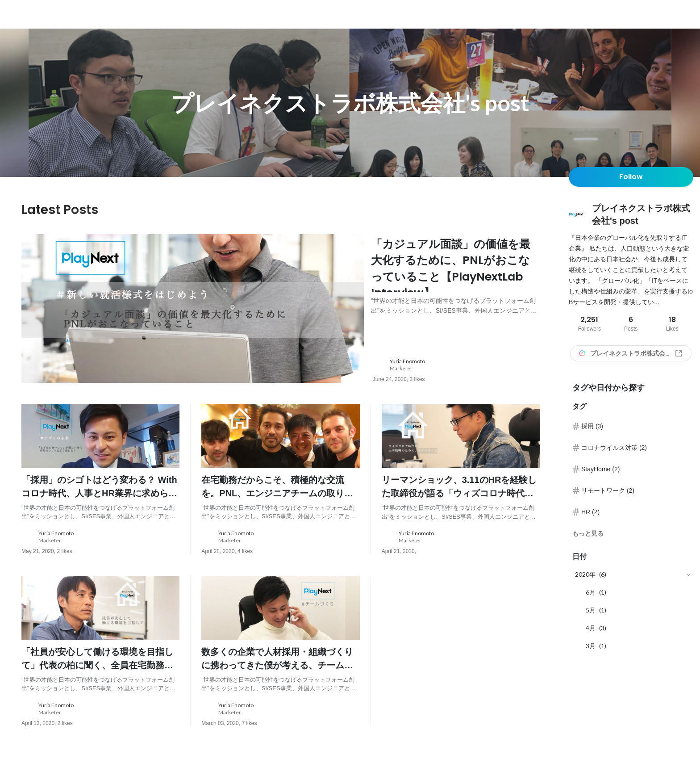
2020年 (585, 574)
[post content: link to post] (456, 280)
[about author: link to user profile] (462, 370)
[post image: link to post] (193, 311)
